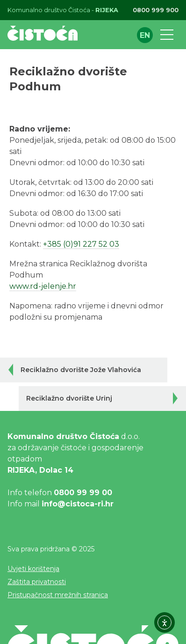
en (145, 35)
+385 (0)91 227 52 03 (81, 244)
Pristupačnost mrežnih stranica (58, 595)
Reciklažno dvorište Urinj (69, 398)
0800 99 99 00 (83, 493)
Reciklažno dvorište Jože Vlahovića (81, 370)
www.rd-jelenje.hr (43, 286)
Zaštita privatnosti (37, 582)
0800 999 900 (156, 10)
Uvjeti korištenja (33, 569)
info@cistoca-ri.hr (78, 504)
